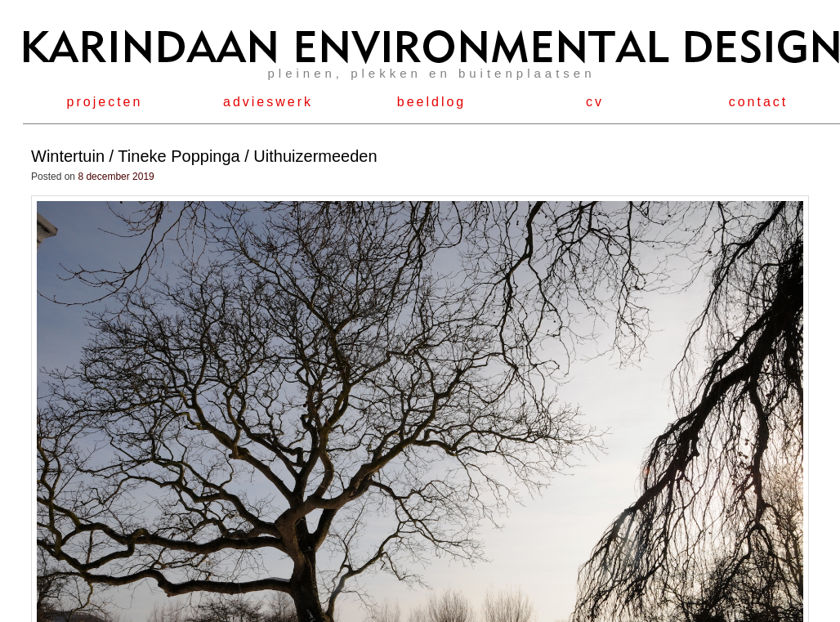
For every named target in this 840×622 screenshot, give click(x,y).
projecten (105, 102)
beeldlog (432, 102)
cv (595, 102)
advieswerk (268, 102)
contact (759, 102)
